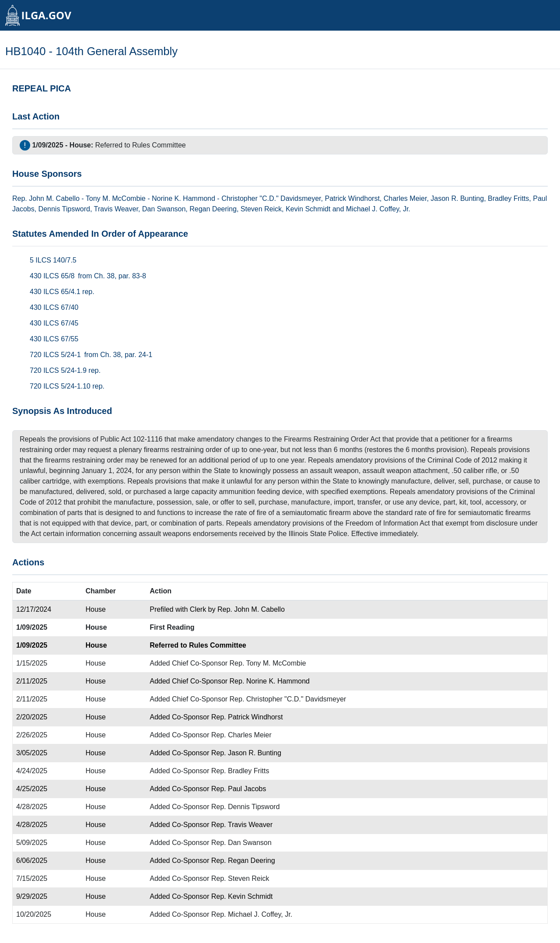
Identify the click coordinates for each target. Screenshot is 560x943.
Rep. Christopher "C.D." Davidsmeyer (288, 699)
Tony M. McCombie (116, 198)
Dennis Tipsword (64, 209)
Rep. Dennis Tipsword (246, 807)
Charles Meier (405, 198)
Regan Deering (213, 209)
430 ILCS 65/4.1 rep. (62, 292)
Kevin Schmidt (308, 209)
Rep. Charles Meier (241, 735)
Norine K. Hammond (184, 198)
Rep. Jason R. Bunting (246, 753)
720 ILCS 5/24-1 (55, 355)
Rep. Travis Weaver (242, 825)
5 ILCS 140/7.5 (53, 260)
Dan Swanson (164, 209)
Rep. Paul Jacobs (239, 789)
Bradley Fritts (508, 198)
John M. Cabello (54, 198)
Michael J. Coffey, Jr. (378, 209)
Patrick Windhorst (352, 198)
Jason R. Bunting (457, 198)
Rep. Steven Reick (240, 878)
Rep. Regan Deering (243, 861)
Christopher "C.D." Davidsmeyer (271, 198)
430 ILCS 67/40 (54, 307)
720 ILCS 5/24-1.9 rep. (65, 370)
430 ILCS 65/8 (52, 276)
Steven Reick (261, 209)
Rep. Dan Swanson (241, 843)
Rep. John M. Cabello (251, 609)
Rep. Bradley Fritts (240, 771)
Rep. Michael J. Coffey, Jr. (252, 914)
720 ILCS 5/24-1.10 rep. (67, 386)
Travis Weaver (116, 209)
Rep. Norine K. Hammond (270, 681)
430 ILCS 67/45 (54, 323)
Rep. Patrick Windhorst (247, 717)
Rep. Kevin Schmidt (242, 896)
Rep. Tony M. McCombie (268, 663)
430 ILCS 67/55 (54, 339)
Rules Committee (159, 145)
